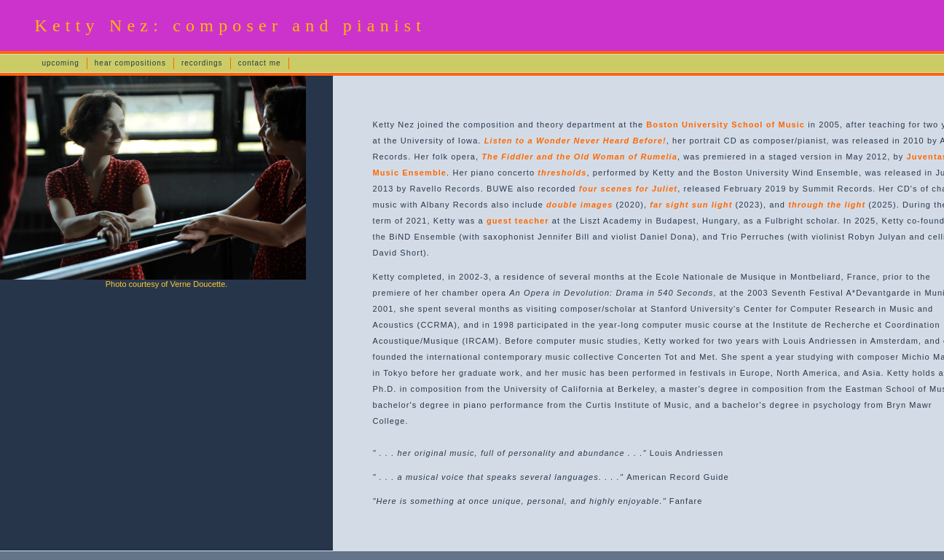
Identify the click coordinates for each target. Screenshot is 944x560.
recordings (202, 63)
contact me (260, 63)
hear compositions (130, 63)
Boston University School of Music (725, 125)
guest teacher (518, 221)
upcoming (60, 63)
